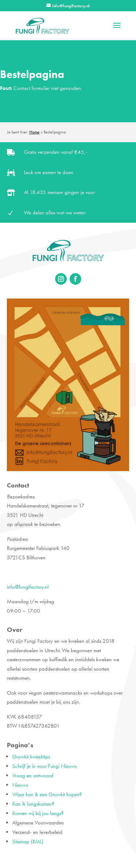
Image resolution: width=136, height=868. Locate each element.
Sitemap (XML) (28, 842)
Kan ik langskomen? (33, 804)
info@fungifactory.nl (28, 587)
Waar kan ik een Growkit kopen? (47, 794)
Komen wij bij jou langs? (38, 813)
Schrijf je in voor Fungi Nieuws (44, 766)
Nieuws (20, 785)
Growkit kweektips (31, 757)
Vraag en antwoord (33, 776)
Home (34, 132)
